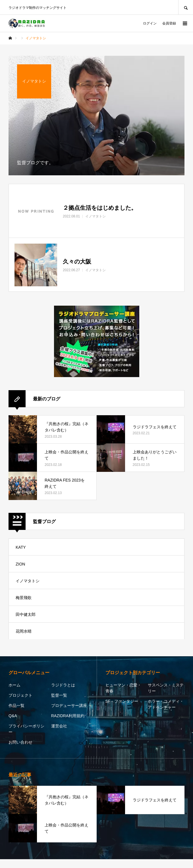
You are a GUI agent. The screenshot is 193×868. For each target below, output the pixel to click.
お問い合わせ (20, 742)
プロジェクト (20, 695)
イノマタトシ (28, 581)
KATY (21, 547)
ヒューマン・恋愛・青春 (123, 688)
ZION (20, 564)
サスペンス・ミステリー (166, 688)
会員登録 (169, 23)
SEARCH (186, 7)
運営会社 (59, 726)
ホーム (14, 685)
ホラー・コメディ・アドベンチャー (166, 704)
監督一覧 (59, 695)
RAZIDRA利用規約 (68, 716)
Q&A (13, 716)
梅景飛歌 (24, 598)
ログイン (150, 23)
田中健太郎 (26, 614)
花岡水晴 (24, 631)
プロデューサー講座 (69, 705)
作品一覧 (16, 705)
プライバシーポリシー (26, 729)
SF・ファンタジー (122, 701)
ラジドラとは (63, 685)
